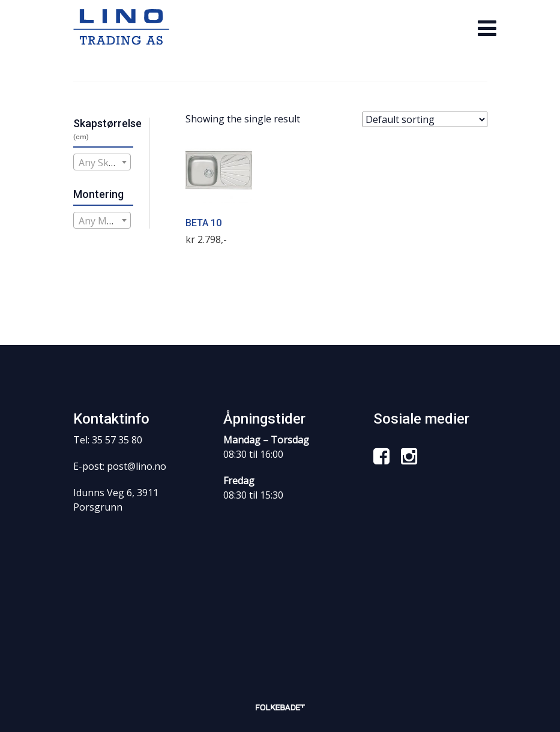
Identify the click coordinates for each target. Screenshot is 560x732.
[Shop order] (425, 119)
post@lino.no (137, 466)
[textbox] (102, 163)
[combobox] (102, 162)
